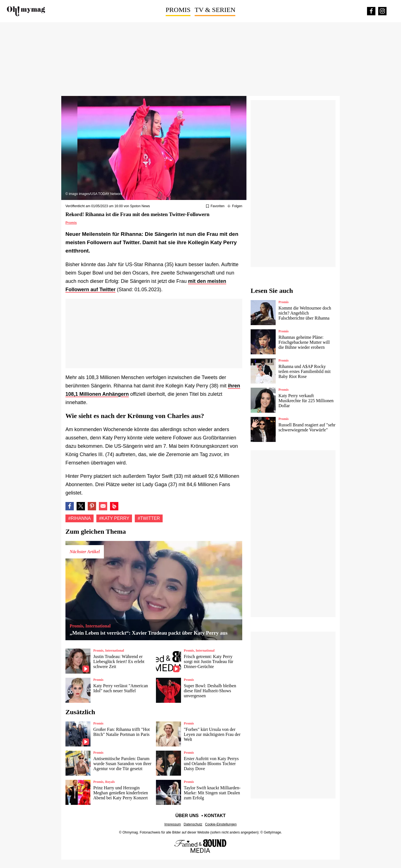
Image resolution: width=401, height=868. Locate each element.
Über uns (187, 816)
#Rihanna (80, 518)
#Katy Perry (114, 518)
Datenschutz (193, 824)
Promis (178, 10)
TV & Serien (215, 10)
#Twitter (149, 518)
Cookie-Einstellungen (221, 824)
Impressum (173, 824)
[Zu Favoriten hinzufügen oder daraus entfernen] (215, 206)
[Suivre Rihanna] (235, 206)
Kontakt (215, 816)
